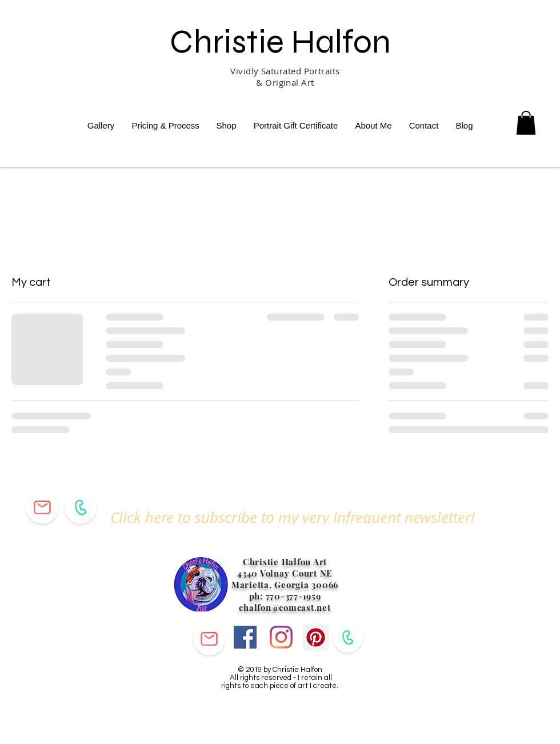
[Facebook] (245, 637)
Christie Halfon (280, 41)
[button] (293, 517)
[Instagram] (281, 637)
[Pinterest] (316, 637)
